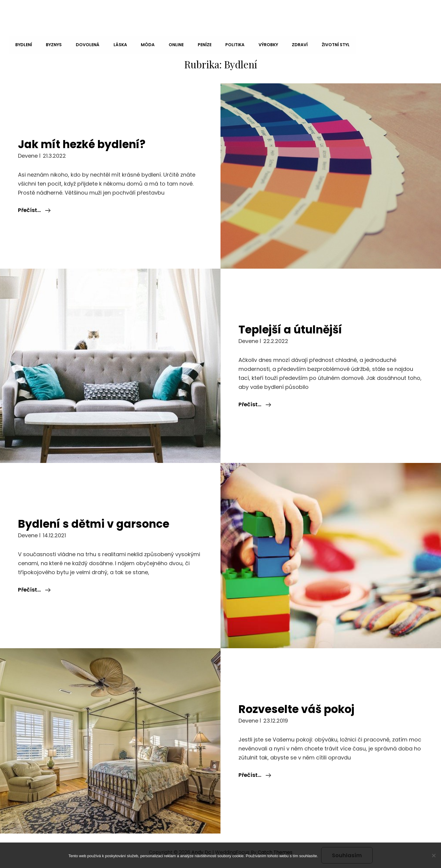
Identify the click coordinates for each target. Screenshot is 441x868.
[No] (434, 855)
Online (173, 44)
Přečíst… (34, 209)
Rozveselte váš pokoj (298, 708)
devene (28, 155)
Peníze (201, 44)
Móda (146, 44)
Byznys (53, 44)
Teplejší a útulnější (292, 329)
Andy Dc (28, 13)
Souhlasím (347, 855)
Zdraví (295, 44)
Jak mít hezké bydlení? (83, 143)
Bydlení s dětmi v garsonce (95, 523)
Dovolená (86, 44)
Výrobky (264, 44)
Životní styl (331, 44)
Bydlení (23, 44)
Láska (118, 44)
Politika (231, 44)
